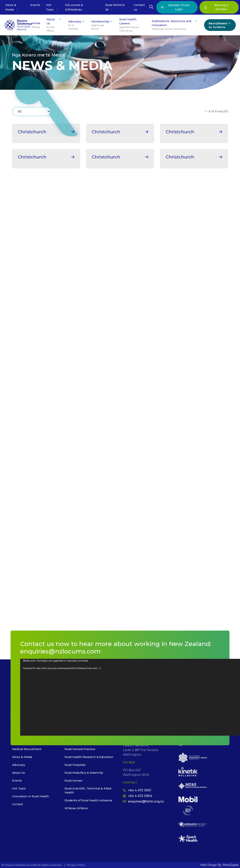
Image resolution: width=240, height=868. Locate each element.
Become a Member (216, 7)
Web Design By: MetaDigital (219, 865)
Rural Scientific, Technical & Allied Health (88, 790)
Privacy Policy (76, 865)
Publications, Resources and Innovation (175, 25)
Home (36, 25)
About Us (54, 25)
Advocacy (77, 25)
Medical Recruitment (27, 749)
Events (35, 5)
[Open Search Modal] (151, 7)
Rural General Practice (80, 749)
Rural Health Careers (132, 25)
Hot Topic (19, 788)
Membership (102, 25)
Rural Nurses (73, 781)
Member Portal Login (175, 7)
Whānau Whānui (76, 808)
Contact (18, 804)
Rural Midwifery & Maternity (84, 773)
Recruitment (220, 25)
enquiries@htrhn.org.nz (143, 801)
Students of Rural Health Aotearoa (88, 800)
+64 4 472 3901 (137, 790)
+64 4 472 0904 (138, 796)
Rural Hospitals (75, 765)
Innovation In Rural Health (31, 796)
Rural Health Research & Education (89, 757)
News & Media (22, 757)
